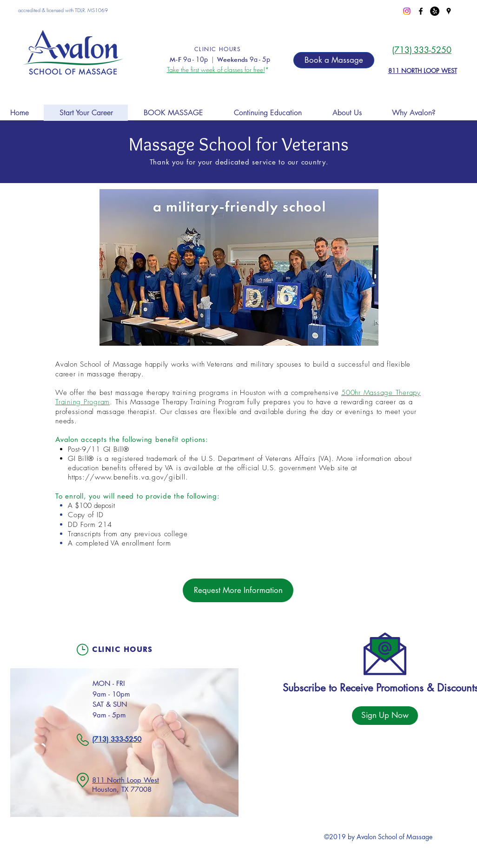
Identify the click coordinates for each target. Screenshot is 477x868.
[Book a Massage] (334, 60)
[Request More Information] (238, 590)
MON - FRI (109, 683)
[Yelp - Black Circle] (435, 11)
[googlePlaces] (449, 11)
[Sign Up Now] (385, 716)
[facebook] (421, 11)
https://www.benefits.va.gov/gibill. (128, 477)
